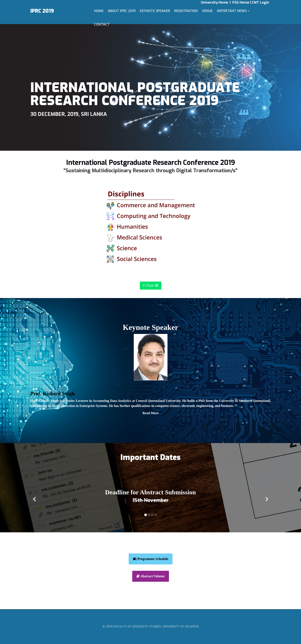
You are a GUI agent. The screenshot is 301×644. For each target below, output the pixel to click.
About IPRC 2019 (122, 11)
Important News (232, 11)
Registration (186, 11)
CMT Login (260, 2)
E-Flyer (151, 285)
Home (99, 11)
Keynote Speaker (155, 11)
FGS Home (241, 2)
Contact (102, 24)
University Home (215, 2)
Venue (207, 11)
